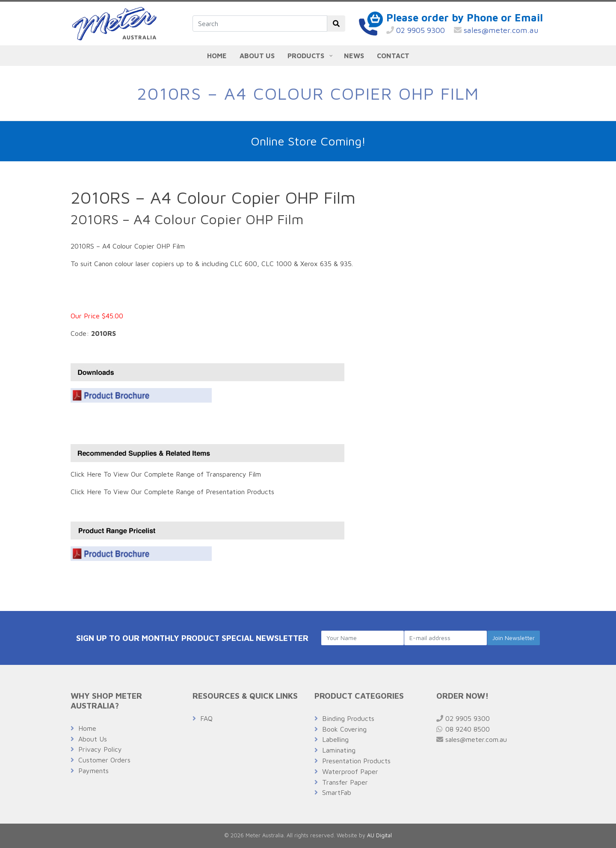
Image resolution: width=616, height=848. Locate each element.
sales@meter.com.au (496, 30)
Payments (93, 771)
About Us (93, 739)
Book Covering (344, 729)
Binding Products (348, 718)
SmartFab (337, 792)
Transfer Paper (345, 782)
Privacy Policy (100, 749)
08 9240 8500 (463, 729)
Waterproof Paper (350, 771)
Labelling (335, 739)
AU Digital (379, 835)
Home (87, 728)
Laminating (339, 750)
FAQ (206, 718)
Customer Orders (104, 760)
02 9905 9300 (416, 30)
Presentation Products (356, 761)
